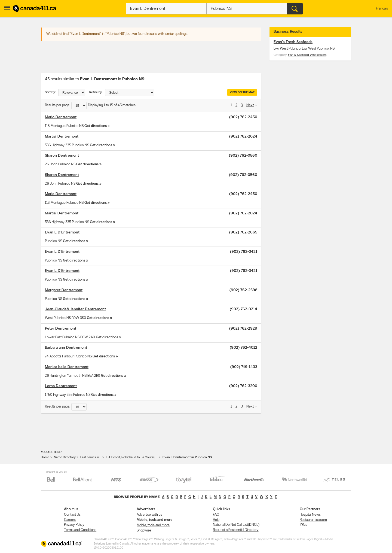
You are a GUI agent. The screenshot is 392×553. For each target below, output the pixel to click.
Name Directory (65, 457)
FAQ (216, 515)
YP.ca (304, 525)
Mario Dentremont (61, 117)
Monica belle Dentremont (67, 367)
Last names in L (91, 457)
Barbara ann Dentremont (66, 348)
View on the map (242, 92)
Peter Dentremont (61, 329)
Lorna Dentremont (61, 386)
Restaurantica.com (313, 520)
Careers (70, 520)
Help (216, 520)
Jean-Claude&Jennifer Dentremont (75, 309)
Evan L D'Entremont (62, 233)
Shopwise (144, 531)
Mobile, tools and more (153, 525)
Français (382, 9)
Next (250, 105)
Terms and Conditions (80, 530)
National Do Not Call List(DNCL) (236, 525)
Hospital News (310, 515)
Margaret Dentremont (64, 290)
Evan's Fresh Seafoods (293, 42)
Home (45, 457)
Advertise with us (149, 515)
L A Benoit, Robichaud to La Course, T (132, 457)
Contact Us (72, 515)
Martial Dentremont (62, 137)
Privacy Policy (74, 525)
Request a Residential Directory (236, 530)
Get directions (96, 126)
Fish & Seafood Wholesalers (307, 55)
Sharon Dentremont (62, 156)
